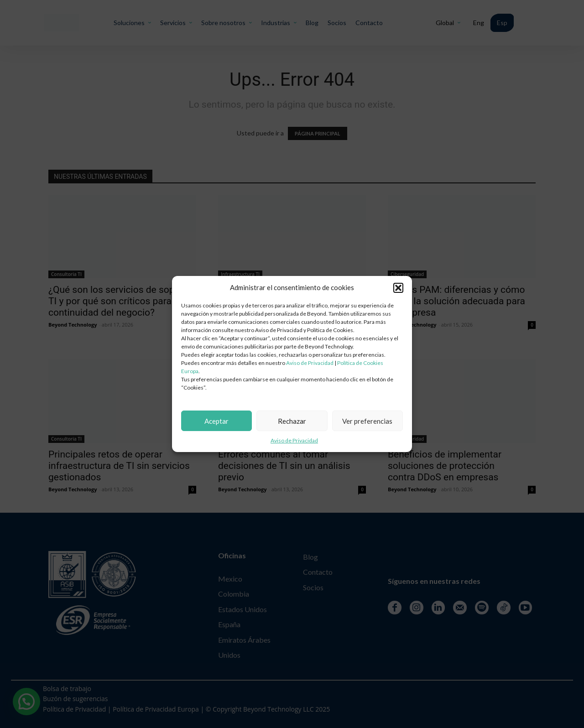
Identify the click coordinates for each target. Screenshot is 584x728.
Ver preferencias (367, 421)
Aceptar (216, 421)
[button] (398, 288)
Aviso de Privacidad (310, 363)
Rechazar (292, 421)
